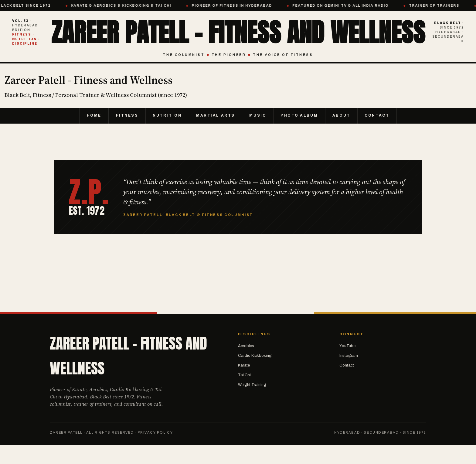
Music (258, 134)
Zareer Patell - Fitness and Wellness (238, 41)
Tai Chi (244, 394)
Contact (379, 134)
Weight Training (252, 403)
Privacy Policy (155, 451)
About (343, 134)
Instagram (349, 374)
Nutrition (166, 134)
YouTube (347, 364)
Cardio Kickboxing (255, 374)
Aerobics (246, 364)
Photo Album (300, 134)
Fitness (125, 134)
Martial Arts (215, 134)
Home (92, 134)
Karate (244, 384)
